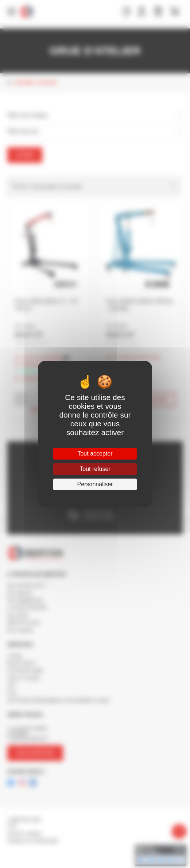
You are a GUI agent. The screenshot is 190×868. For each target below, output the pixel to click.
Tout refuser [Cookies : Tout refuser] (95, 469)
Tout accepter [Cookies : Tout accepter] (95, 454)
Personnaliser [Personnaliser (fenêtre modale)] (95, 484)
